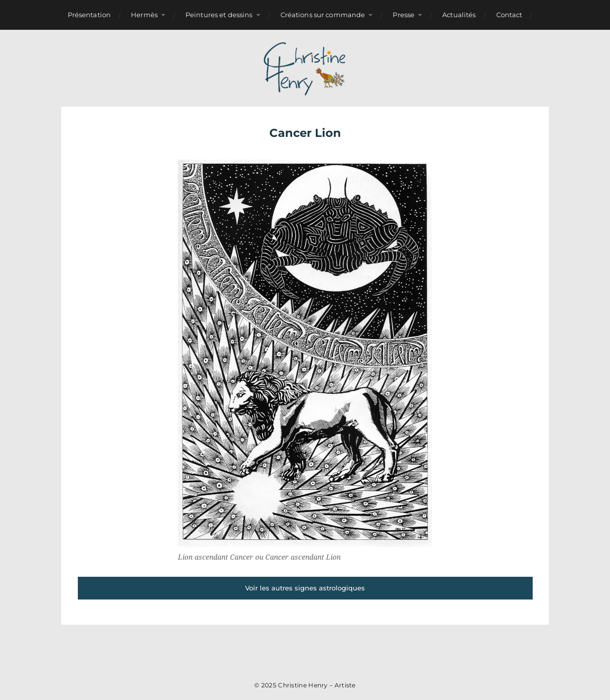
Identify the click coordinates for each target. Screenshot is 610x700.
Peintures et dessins (219, 15)
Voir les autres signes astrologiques (305, 588)
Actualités (459, 15)
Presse (404, 15)
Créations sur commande (323, 15)
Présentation (89, 15)
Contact (509, 15)
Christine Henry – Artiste (317, 685)
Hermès (144, 15)
